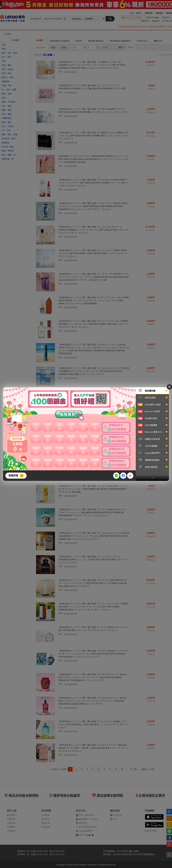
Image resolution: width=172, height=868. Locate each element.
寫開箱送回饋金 (153, 460)
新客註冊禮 (153, 397)
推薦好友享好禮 (153, 439)
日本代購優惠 (153, 425)
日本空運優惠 (153, 446)
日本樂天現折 (153, 418)
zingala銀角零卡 (153, 453)
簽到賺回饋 (153, 390)
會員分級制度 (153, 467)
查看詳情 (13, 476)
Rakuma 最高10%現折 (153, 432)
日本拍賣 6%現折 (153, 404)
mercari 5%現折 (153, 411)
